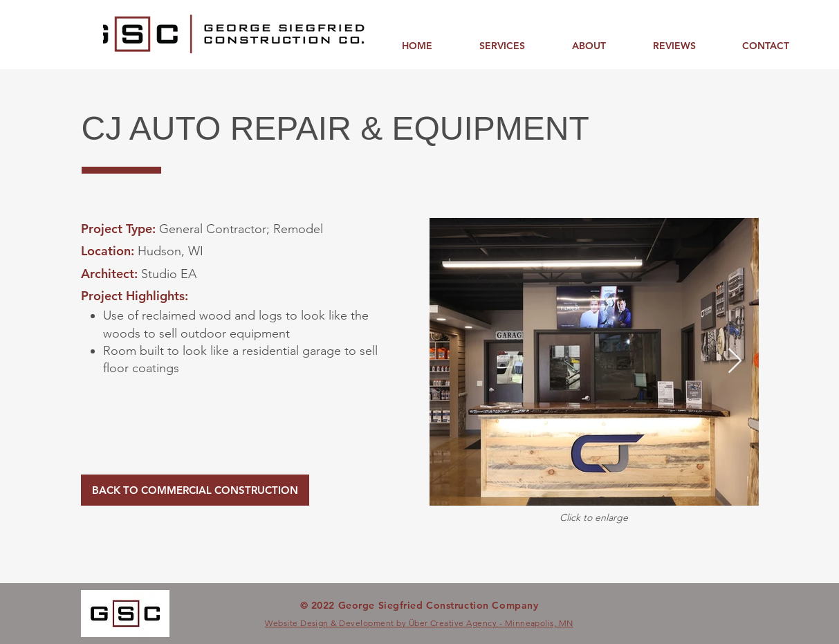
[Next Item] (735, 361)
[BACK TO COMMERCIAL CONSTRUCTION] (195, 490)
